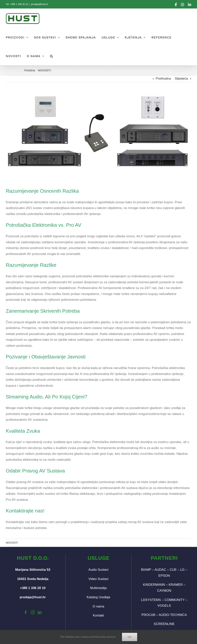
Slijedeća (181, 79)
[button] (52, 56)
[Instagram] (33, 612)
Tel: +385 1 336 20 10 (17, 4)
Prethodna (163, 79)
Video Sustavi (98, 579)
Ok (130, 637)
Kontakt (98, 615)
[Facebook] (26, 612)
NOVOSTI (12, 543)
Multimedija (98, 588)
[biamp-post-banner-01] (98, 131)
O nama (98, 606)
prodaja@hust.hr (40, 4)
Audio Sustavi (98, 570)
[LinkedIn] (40, 612)
